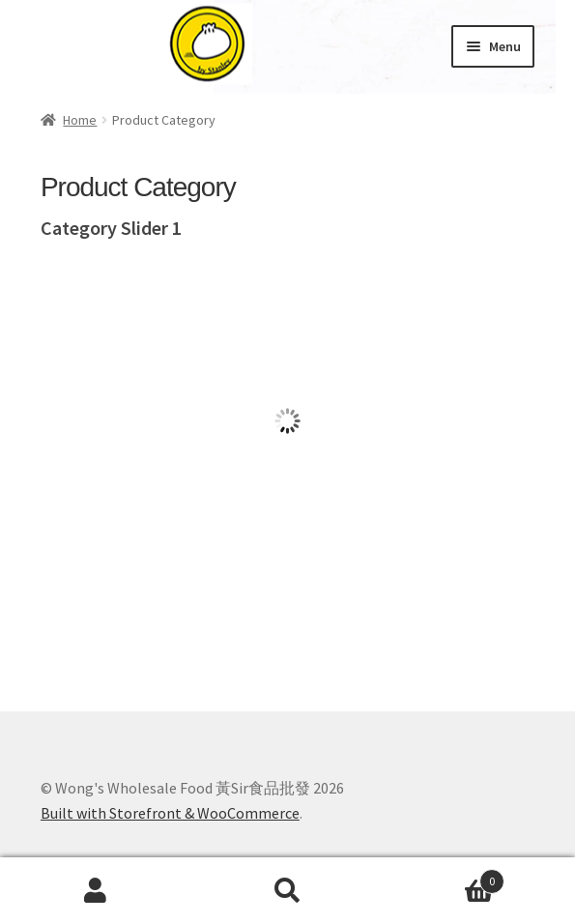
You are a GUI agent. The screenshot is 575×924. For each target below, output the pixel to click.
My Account (96, 891)
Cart (444, 877)
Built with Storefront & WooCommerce (170, 813)
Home (80, 120)
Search (287, 891)
